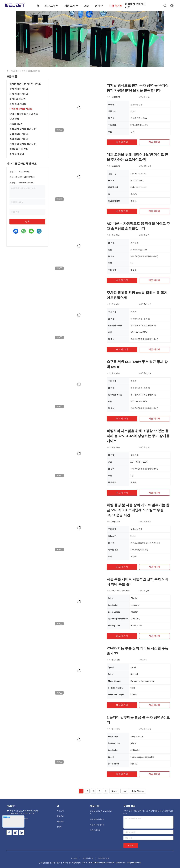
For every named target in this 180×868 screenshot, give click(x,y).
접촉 (27, 221)
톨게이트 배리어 (18, 99)
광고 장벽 (14, 119)
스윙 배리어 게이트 (19, 139)
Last (124, 791)
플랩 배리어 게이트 (19, 134)
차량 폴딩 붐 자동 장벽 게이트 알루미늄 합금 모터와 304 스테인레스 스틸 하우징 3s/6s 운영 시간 (138, 510)
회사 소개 (60, 811)
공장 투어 (60, 816)
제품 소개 (15, 71)
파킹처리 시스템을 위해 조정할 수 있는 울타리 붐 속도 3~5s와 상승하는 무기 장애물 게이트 (138, 436)
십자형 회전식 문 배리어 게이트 (25, 84)
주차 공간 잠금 (17, 154)
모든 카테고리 (95, 830)
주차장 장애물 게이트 (22, 109)
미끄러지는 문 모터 (19, 149)
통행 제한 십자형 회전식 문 (23, 129)
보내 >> (131, 845)
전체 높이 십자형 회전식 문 (23, 144)
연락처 (59, 827)
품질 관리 (60, 821)
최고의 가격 (122, 142)
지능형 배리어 (16, 124)
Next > (114, 791)
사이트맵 (74, 858)
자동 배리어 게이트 (19, 94)
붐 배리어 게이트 (18, 104)
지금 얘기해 (155, 142)
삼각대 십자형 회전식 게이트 (24, 114)
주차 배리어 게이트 (19, 89)
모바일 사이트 (88, 858)
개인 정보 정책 (104, 858)
